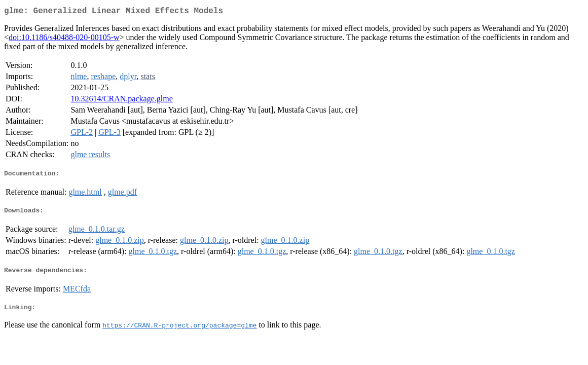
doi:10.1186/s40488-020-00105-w (64, 39)
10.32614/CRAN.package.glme (121, 101)
